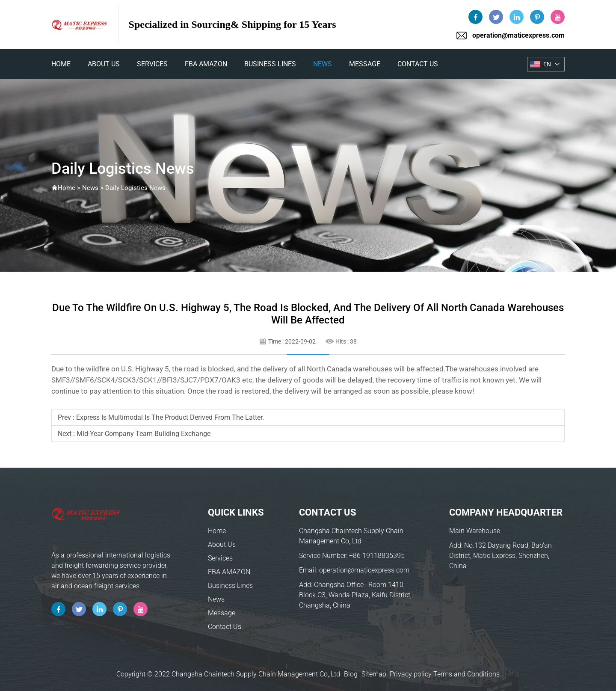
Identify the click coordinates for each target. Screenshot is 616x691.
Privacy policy (411, 674)
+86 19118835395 (377, 556)
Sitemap (374, 674)
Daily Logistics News (135, 188)
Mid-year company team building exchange (144, 434)
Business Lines (270, 64)
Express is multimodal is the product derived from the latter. (170, 417)
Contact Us (418, 64)
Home (217, 531)
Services (152, 64)
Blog (351, 674)
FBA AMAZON (206, 64)
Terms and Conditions (466, 674)
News (323, 64)
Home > (70, 188)
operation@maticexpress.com (518, 35)
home (61, 64)
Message (365, 64)
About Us (104, 64)
